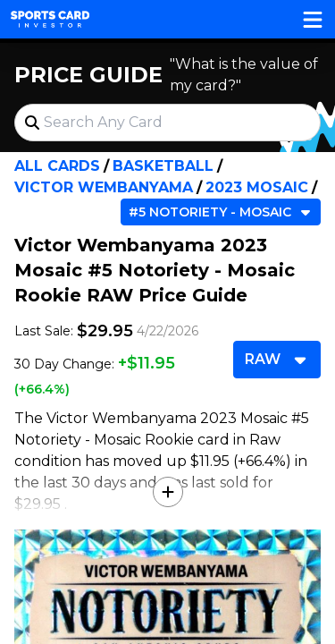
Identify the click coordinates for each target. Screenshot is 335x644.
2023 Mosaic (257, 187)
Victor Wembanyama (104, 187)
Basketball (163, 166)
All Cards (57, 166)
